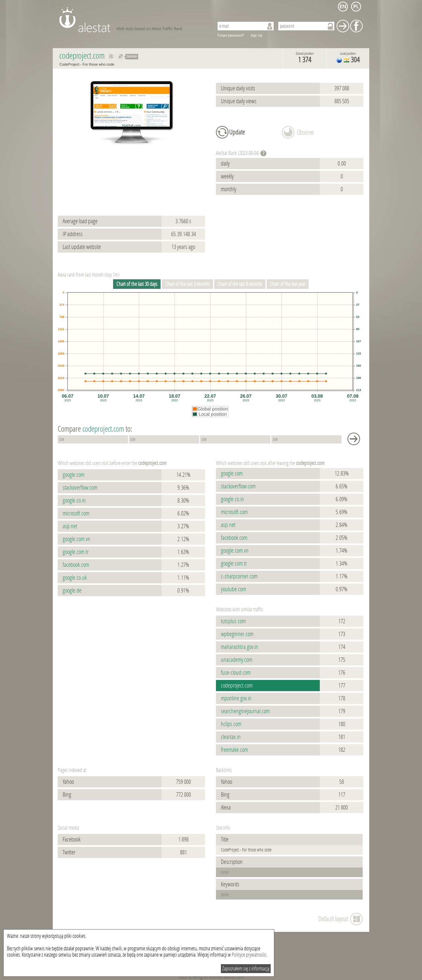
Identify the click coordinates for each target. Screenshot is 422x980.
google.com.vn (76, 539)
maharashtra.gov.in (240, 647)
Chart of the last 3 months (187, 284)
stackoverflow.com (80, 488)
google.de (72, 591)
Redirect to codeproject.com (121, 56)
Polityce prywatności (249, 955)
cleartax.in (231, 737)
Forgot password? (231, 35)
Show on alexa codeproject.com (111, 56)
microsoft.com (76, 513)
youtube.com (233, 589)
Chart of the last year (288, 284)
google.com (74, 475)
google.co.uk (75, 578)
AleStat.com (133, 20)
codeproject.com (237, 686)
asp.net (70, 526)
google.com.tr (76, 552)
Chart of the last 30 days (137, 284)
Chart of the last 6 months (240, 284)
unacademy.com (237, 660)
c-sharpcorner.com (239, 576)
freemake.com (234, 750)
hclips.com (231, 724)
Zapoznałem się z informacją (246, 969)
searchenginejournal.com (245, 711)
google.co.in (74, 501)
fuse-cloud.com (236, 673)
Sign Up (256, 35)
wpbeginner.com (237, 634)
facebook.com (76, 565)
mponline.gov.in (236, 698)
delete (132, 56)
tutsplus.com (233, 621)
